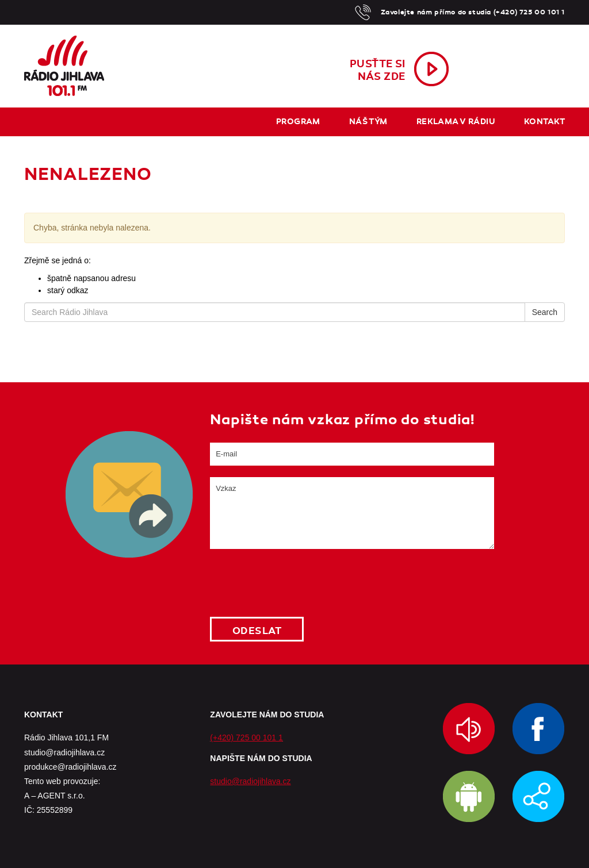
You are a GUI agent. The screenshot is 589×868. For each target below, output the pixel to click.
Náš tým (368, 122)
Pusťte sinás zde (378, 70)
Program (298, 122)
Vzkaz (352, 513)
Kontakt (544, 122)
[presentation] (297, 583)
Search (545, 312)
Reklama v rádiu (456, 122)
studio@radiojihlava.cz (250, 781)
